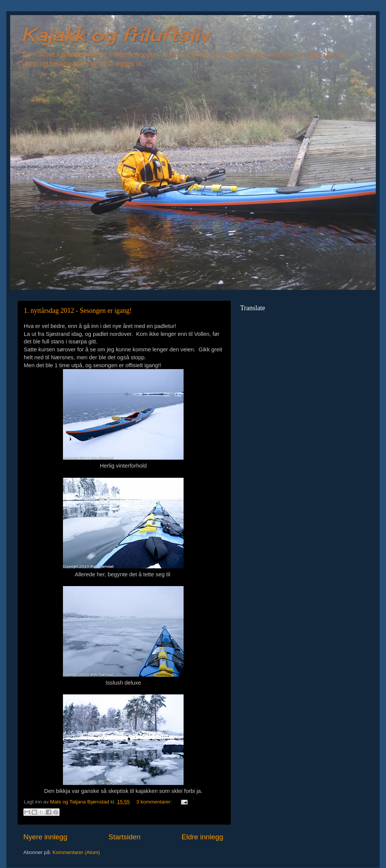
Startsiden (125, 837)
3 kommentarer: (155, 802)
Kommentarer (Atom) (76, 852)
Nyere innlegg (45, 837)
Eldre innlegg (202, 837)
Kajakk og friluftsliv (116, 35)
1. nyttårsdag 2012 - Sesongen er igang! (78, 311)
